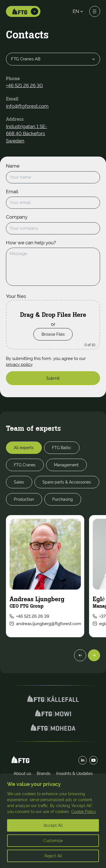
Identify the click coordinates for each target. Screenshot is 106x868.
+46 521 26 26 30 (24, 86)
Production (24, 499)
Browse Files (53, 334)
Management (66, 465)
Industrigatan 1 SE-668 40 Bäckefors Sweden (27, 134)
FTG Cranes (25, 465)
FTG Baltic (62, 448)
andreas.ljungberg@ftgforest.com (45, 624)
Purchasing (63, 499)
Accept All (53, 825)
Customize (53, 841)
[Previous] (80, 655)
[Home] (20, 11)
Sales (19, 482)
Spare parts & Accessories (67, 482)
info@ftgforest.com (27, 106)
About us (22, 773)
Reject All (53, 856)
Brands (44, 773)
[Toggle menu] (95, 11)
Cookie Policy (84, 812)
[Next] (94, 655)
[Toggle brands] (34, 12)
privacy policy (19, 364)
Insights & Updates (74, 773)
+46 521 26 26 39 (29, 616)
